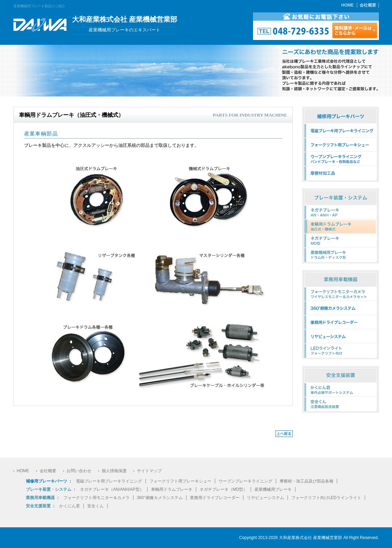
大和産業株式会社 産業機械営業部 (310, 538)
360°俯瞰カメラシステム (160, 498)
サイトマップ (149, 471)
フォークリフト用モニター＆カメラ (97, 498)
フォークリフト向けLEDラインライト (326, 498)
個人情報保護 (114, 471)
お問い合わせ (79, 471)
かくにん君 (70, 506)
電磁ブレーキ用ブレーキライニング (109, 481)
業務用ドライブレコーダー (215, 498)
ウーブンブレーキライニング (245, 481)
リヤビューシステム (265, 498)
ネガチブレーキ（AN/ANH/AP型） (112, 489)
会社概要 (368, 5)
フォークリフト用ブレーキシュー (180, 481)
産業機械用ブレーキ (273, 489)
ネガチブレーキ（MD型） (224, 489)
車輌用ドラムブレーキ (172, 489)
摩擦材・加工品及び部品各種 (306, 481)
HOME (348, 5)
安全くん (96, 506)
